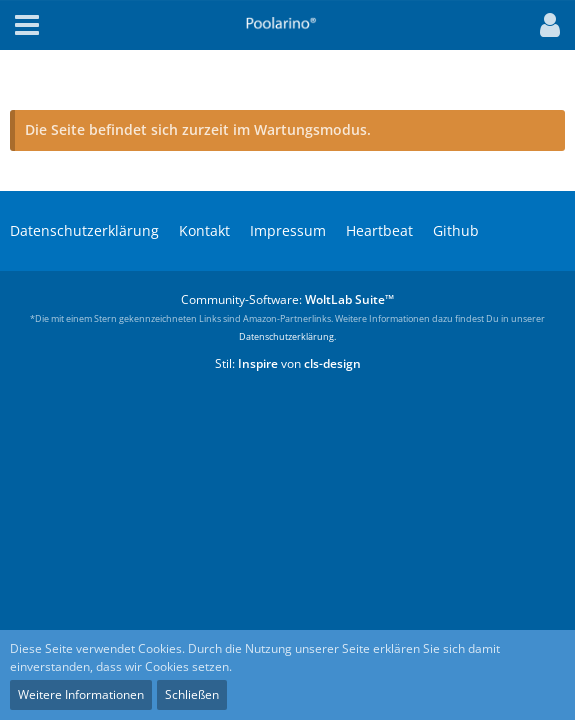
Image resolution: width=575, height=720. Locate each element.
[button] (545, 25)
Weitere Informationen (81, 694)
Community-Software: (287, 299)
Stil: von (288, 363)
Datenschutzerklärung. (287, 336)
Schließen (192, 694)
